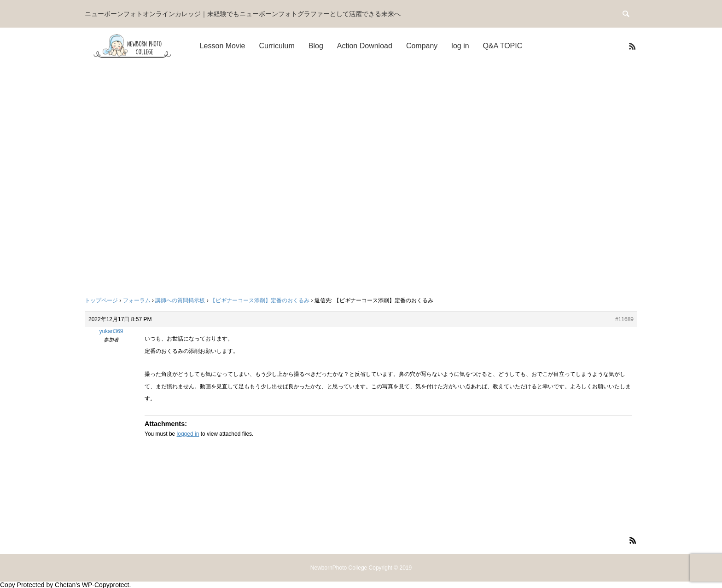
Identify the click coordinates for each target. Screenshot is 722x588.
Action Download (365, 46)
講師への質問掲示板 (180, 300)
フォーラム (137, 300)
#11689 (624, 319)
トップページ (101, 300)
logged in (188, 434)
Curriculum (277, 46)
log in (460, 46)
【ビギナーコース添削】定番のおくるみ (260, 300)
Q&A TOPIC (503, 46)
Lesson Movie (223, 46)
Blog (316, 46)
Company (422, 46)
